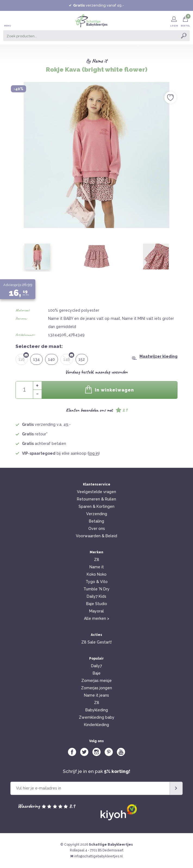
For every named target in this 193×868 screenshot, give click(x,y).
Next (183, 146)
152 (82, 359)
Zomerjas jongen (97, 688)
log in (94, 453)
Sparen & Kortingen (97, 506)
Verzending (97, 514)
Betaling (97, 521)
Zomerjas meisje (97, 681)
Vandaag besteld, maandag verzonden (97, 372)
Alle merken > (97, 618)
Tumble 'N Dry (97, 589)
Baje (97, 673)
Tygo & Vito (97, 582)
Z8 (97, 560)
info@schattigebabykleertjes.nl (98, 856)
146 (68, 358)
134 (36, 359)
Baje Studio (97, 604)
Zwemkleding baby (97, 717)
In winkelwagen (110, 389)
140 (52, 359)
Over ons (97, 529)
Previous (10, 146)
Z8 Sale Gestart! (97, 642)
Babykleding (97, 710)
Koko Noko (97, 574)
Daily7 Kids (97, 596)
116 (23, 358)
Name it (99, 61)
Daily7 (97, 666)
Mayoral (97, 611)
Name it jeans (97, 695)
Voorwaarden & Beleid (97, 536)
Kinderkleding (97, 725)
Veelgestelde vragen (97, 492)
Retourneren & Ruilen (97, 499)
